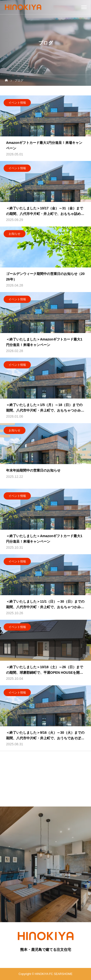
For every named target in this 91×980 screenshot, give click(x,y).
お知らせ (15, 234)
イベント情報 (17, 103)
